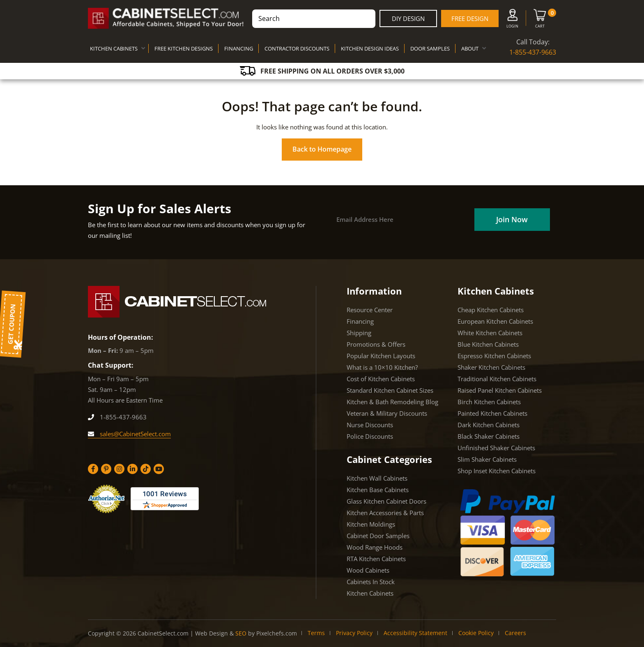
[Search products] (314, 19)
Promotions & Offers (376, 344)
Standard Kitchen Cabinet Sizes (390, 390)
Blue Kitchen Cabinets (488, 344)
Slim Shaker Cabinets (487, 459)
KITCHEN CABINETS (114, 48)
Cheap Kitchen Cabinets (491, 310)
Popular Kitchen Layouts (381, 356)
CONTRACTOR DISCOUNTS (297, 48)
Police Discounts (370, 436)
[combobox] (314, 19)
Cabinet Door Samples (378, 536)
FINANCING (239, 48)
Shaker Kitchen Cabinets (491, 367)
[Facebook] (93, 469)
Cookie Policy (476, 633)
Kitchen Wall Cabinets (377, 478)
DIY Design (408, 18)
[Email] (401, 220)
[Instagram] (119, 469)
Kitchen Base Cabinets (378, 490)
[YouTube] (159, 469)
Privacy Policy (354, 633)
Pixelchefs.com (277, 633)
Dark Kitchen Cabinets (489, 425)
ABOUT (470, 48)
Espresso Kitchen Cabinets (494, 356)
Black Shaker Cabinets (489, 436)
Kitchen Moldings (371, 524)
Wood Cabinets (368, 570)
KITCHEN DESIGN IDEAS (370, 48)
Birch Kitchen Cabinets (489, 402)
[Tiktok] (146, 469)
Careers (515, 633)
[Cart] (540, 20)
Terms (316, 633)
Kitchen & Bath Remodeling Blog (392, 402)
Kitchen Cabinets (370, 593)
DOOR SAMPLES (430, 48)
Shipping (359, 333)
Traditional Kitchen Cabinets (497, 379)
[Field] (512, 220)
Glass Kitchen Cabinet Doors (386, 501)
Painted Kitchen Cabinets (492, 413)
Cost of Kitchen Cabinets (381, 379)
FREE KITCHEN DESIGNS (184, 48)
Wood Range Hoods (375, 547)
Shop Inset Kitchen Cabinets (497, 471)
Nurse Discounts (370, 425)
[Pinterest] (106, 469)
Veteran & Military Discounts (387, 413)
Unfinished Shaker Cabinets (496, 448)
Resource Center (370, 310)
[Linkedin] (132, 469)
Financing (360, 321)
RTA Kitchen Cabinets (376, 559)
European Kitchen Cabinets (495, 321)
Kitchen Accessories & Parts (385, 513)
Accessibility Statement (415, 633)
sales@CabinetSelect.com (129, 434)
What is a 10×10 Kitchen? (382, 367)
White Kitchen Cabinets (490, 333)
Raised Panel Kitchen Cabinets (500, 390)
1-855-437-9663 (533, 52)
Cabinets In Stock (371, 582)
